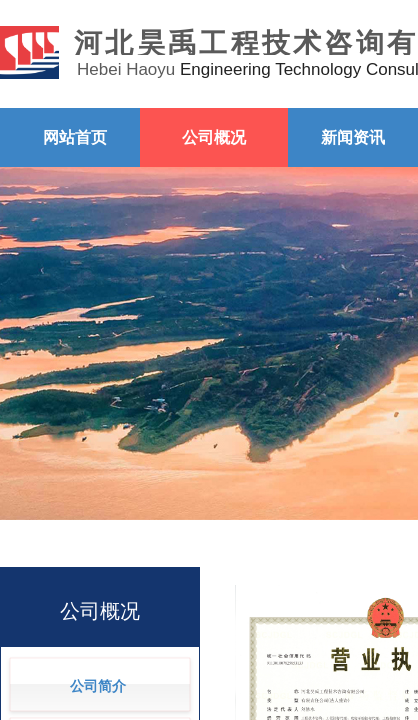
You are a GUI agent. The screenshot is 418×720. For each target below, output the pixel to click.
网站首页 (75, 137)
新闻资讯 (353, 137)
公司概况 (214, 137)
